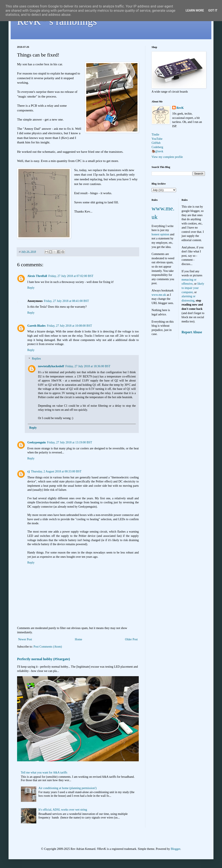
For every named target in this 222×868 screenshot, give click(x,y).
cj (28, 471)
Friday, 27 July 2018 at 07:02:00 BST (71, 276)
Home (79, 639)
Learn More (195, 10)
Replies (36, 359)
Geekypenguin (37, 442)
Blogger (175, 849)
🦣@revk (157, 151)
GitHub (156, 143)
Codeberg (157, 147)
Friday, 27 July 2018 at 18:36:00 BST (88, 366)
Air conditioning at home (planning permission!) (68, 788)
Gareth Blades (37, 326)
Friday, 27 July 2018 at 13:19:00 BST (69, 442)
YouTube (157, 139)
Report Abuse (192, 332)
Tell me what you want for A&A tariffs (44, 773)
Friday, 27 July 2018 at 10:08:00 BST (69, 326)
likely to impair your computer (193, 288)
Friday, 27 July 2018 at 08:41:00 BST (66, 301)
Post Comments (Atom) (48, 647)
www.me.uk (159, 295)
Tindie (155, 135)
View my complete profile (167, 157)
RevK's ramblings (57, 21)
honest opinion (160, 234)
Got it (213, 10)
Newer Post (25, 639)
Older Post (131, 639)
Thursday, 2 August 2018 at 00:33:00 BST (56, 471)
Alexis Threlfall (37, 276)
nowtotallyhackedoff (51, 366)
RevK (180, 108)
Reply (31, 288)
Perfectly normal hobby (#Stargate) (44, 659)
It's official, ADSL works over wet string (63, 810)
